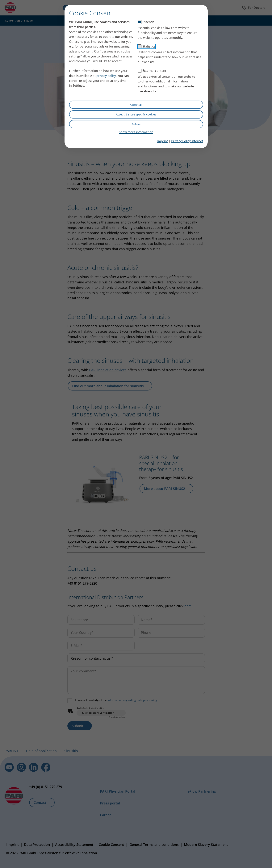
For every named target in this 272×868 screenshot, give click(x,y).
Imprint (163, 141)
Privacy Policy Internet (187, 141)
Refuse (136, 124)
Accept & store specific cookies (136, 114)
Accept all (136, 105)
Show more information (136, 132)
